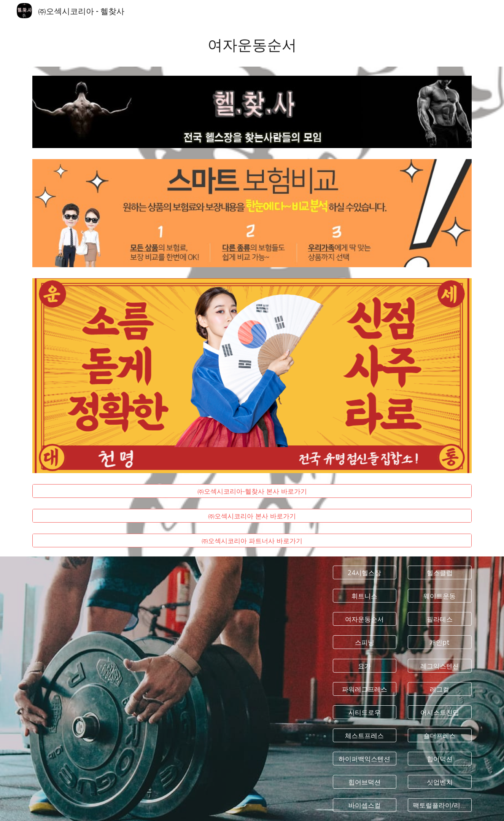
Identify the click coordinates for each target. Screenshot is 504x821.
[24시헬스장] (365, 573)
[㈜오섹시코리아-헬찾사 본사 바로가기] (252, 491)
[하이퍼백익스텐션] (365, 759)
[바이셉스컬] (365, 805)
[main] (252, 44)
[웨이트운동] (440, 596)
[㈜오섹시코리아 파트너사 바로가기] (252, 541)
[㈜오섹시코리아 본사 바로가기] (252, 516)
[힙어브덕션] (365, 782)
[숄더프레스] (440, 736)
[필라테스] (440, 619)
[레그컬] (440, 689)
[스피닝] (365, 642)
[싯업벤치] (440, 782)
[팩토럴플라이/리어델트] (440, 805)
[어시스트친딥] (440, 712)
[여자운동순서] (365, 619)
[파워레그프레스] (365, 689)
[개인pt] (440, 642)
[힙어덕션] (440, 759)
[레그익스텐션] (440, 666)
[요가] (365, 666)
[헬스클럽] (440, 573)
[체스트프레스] (365, 736)
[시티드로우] (365, 712)
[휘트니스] (365, 596)
